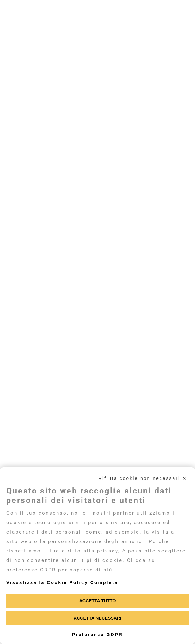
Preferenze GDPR (98, 635)
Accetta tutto (98, 601)
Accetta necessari (98, 618)
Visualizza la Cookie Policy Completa (62, 582)
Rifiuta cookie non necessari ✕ (143, 478)
